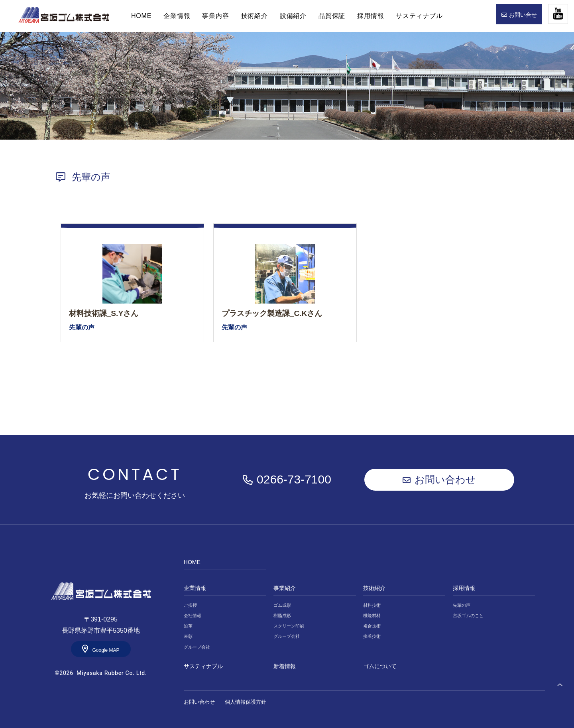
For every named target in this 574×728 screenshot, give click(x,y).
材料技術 (372, 605)
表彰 (188, 636)
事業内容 (215, 16)
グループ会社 (197, 647)
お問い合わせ (445, 479)
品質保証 (332, 16)
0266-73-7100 (294, 479)
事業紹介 (285, 588)
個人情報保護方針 (246, 702)
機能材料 (372, 616)
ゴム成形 (282, 605)
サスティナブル (419, 16)
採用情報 (371, 16)
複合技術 (372, 626)
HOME (64, 15)
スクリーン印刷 (289, 626)
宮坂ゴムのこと (468, 616)
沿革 (188, 626)
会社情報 (193, 616)
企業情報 (177, 16)
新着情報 (285, 666)
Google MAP (106, 650)
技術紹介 (255, 16)
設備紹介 (293, 16)
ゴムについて (380, 666)
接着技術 (372, 636)
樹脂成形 (282, 616)
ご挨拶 (190, 605)
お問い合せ (523, 15)
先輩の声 (462, 605)
